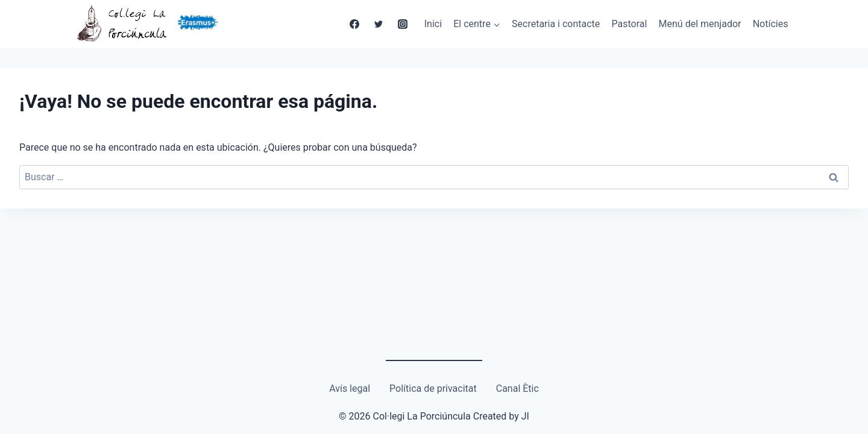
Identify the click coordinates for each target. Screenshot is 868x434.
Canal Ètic (517, 388)
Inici (433, 24)
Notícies (771, 24)
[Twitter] (379, 24)
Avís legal (350, 388)
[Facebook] (354, 24)
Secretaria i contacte (556, 24)
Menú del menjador (700, 24)
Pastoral (630, 24)
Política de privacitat (433, 388)
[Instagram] (403, 24)
